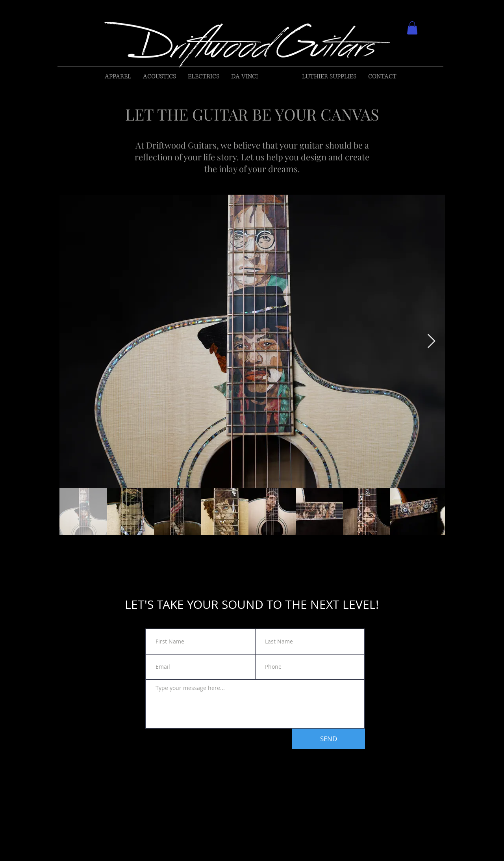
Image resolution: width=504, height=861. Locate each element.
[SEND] (328, 739)
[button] (412, 28)
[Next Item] (431, 341)
